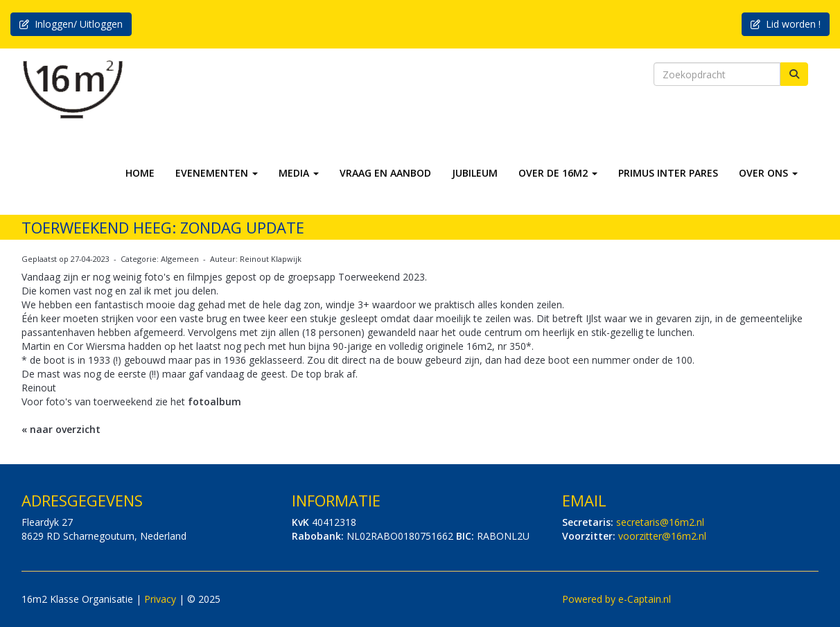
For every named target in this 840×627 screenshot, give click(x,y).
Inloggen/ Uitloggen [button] (71, 24)
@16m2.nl (660, 522)
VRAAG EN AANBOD (385, 173)
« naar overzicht (61, 429)
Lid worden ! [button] (786, 24)
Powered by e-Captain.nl (616, 599)
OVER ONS (768, 173)
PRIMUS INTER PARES (668, 173)
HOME (140, 173)
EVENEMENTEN (217, 173)
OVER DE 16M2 (558, 173)
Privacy (160, 599)
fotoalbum (215, 401)
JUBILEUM (475, 173)
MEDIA (299, 173)
